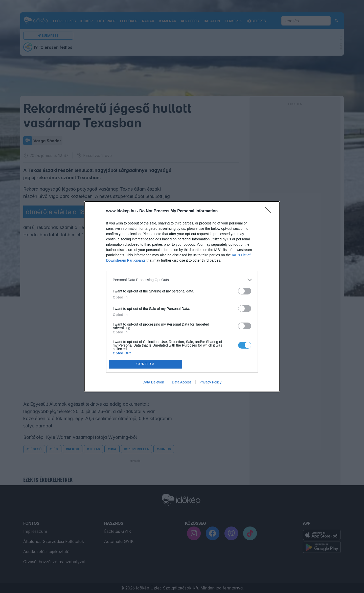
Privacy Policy (210, 382)
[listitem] (182, 280)
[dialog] (182, 297)
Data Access (182, 382)
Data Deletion (153, 382)
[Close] (269, 211)
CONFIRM (145, 364)
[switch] (245, 291)
